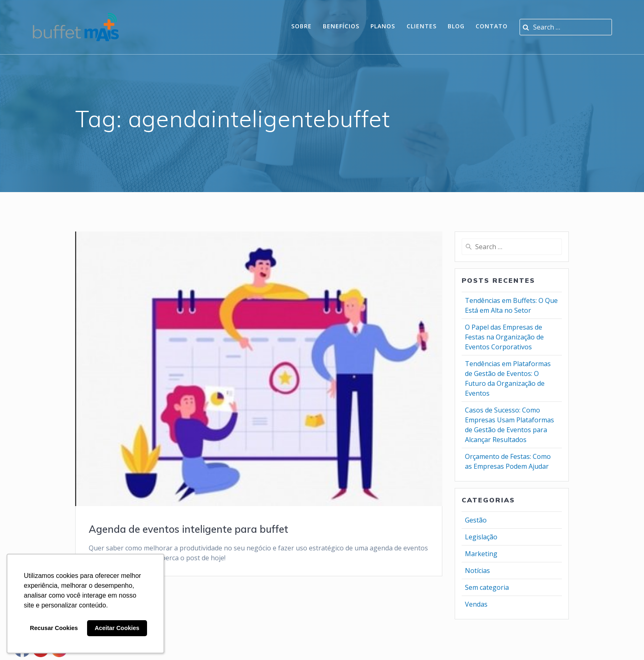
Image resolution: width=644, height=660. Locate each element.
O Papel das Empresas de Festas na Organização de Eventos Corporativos (504, 337)
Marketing (481, 554)
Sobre (301, 26)
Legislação (481, 537)
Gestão (476, 520)
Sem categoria (487, 587)
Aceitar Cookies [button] (117, 628)
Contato (492, 26)
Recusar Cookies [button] (54, 628)
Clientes (422, 26)
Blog (456, 26)
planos (383, 26)
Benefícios (341, 26)
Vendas (476, 604)
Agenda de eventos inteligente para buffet (189, 529)
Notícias (477, 571)
